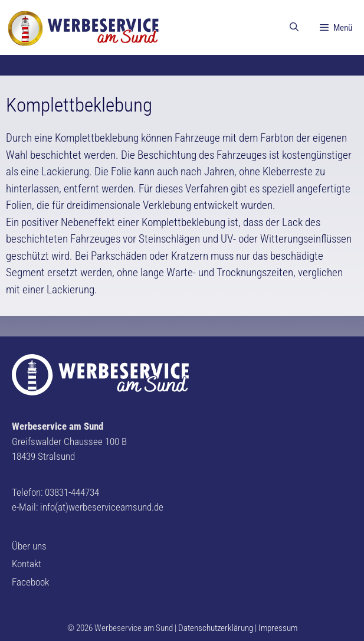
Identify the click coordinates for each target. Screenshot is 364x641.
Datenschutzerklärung (216, 628)
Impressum (278, 628)
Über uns (29, 546)
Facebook (30, 582)
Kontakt (27, 564)
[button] (19, 18)
